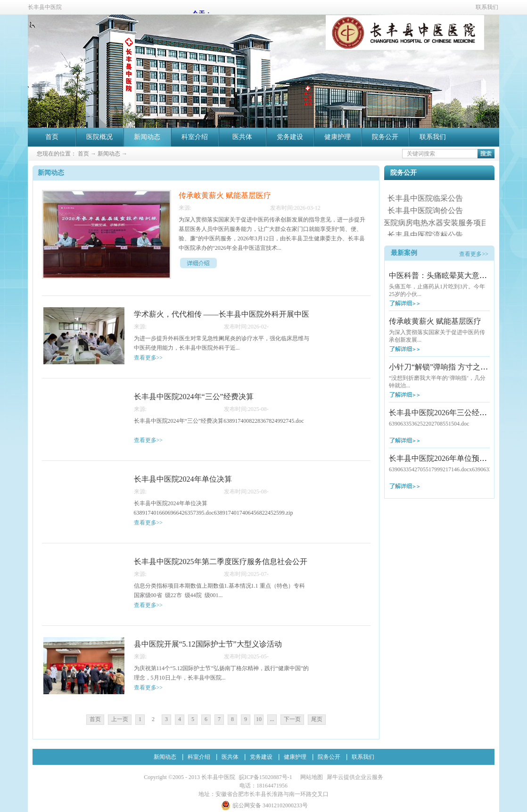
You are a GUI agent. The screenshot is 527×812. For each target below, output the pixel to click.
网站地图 (310, 777)
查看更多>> (474, 254)
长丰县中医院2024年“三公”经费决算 (194, 397)
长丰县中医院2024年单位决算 (183, 479)
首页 (52, 137)
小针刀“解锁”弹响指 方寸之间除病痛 (450, 367)
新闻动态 (109, 154)
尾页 (317, 719)
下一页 (292, 719)
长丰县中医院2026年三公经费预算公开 (453, 413)
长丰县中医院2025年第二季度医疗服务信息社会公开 (221, 562)
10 (259, 719)
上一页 (120, 719)
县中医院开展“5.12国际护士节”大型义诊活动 (208, 644)
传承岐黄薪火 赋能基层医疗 (435, 321)
